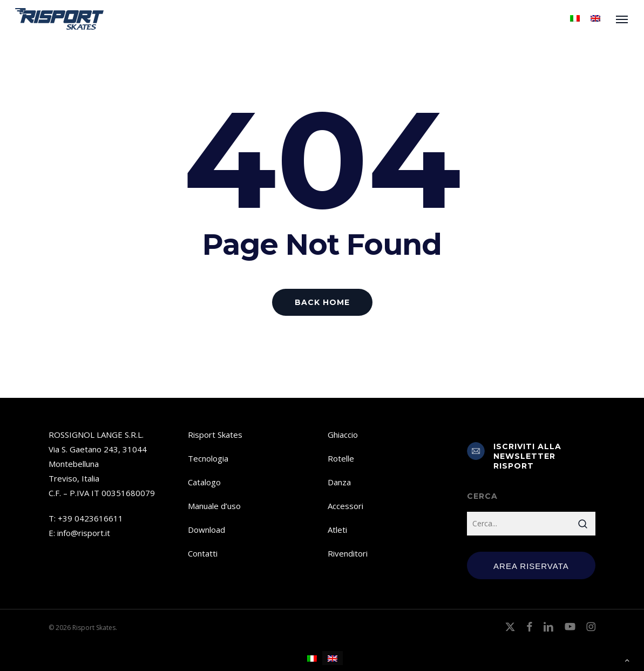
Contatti (203, 553)
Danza (339, 482)
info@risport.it (84, 533)
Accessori (345, 506)
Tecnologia (208, 458)
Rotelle (341, 458)
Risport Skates (215, 435)
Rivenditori (348, 553)
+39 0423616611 (90, 518)
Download (206, 530)
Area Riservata (531, 566)
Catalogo (204, 482)
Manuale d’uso (214, 506)
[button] (622, 19)
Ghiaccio (343, 435)
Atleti (337, 530)
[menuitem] (575, 19)
